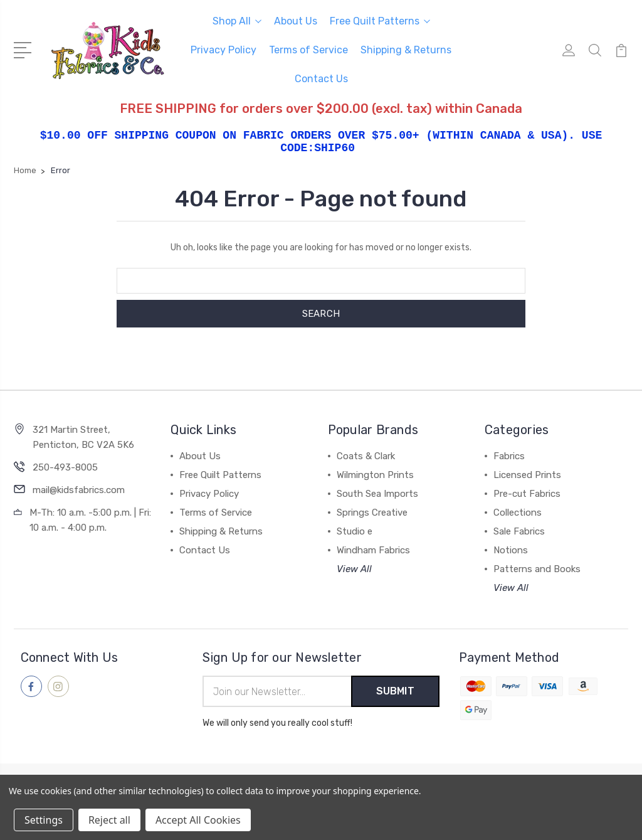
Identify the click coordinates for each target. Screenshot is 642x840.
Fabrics (509, 456)
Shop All (237, 21)
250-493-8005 (65, 467)
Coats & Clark (366, 456)
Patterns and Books (537, 569)
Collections (518, 513)
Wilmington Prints (375, 475)
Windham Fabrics (373, 550)
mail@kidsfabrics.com (79, 490)
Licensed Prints (527, 475)
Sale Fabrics (519, 531)
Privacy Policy (224, 50)
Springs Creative (372, 513)
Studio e (355, 531)
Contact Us (321, 79)
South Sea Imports (377, 494)
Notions (511, 550)
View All (354, 569)
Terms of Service (308, 50)
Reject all (109, 820)
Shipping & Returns (406, 50)
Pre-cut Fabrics (527, 494)
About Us (296, 21)
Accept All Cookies (198, 820)
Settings (44, 820)
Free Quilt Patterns (380, 21)
